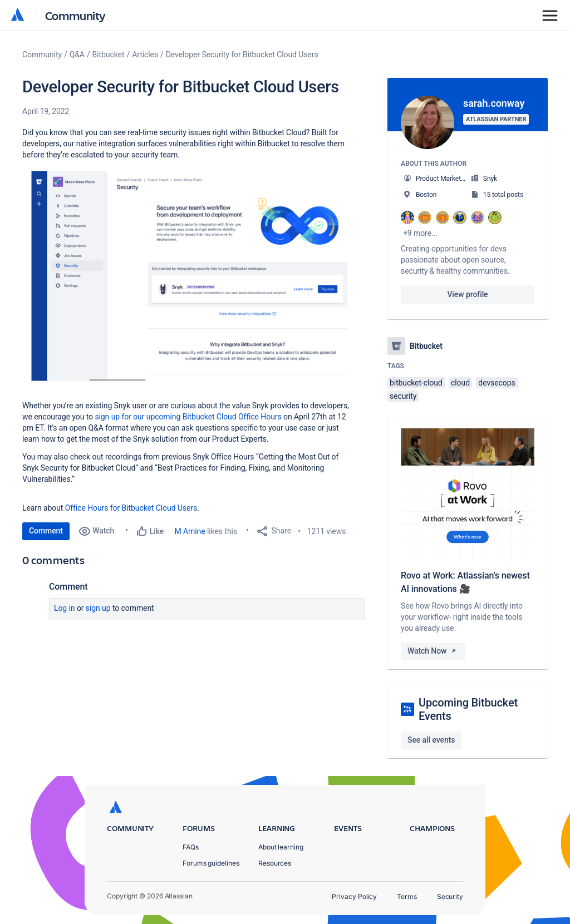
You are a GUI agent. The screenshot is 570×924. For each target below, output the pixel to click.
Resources (275, 863)
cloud (460, 383)
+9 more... (420, 233)
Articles (145, 55)
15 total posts (503, 195)
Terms (407, 896)
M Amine (190, 531)
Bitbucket (109, 55)
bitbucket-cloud (416, 383)
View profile (467, 294)
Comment (46, 531)
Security (450, 896)
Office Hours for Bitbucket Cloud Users (131, 508)
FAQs (191, 847)
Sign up (98, 608)
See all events (431, 740)
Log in (65, 608)
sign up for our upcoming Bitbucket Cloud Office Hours (188, 417)
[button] (189, 282)
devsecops (497, 383)
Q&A (77, 55)
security (403, 396)
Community (75, 15)
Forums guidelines (211, 863)
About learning (281, 847)
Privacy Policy (354, 896)
